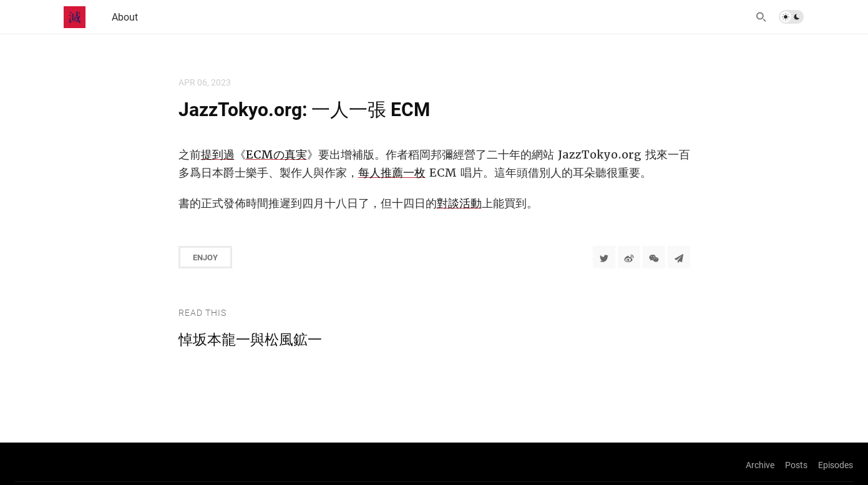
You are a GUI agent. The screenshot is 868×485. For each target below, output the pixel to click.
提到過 (218, 154)
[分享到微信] (654, 257)
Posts (796, 465)
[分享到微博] (629, 257)
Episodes (836, 465)
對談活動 (459, 203)
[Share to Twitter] (604, 257)
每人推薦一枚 (392, 173)
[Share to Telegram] (679, 257)
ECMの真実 (276, 154)
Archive (760, 465)
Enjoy (205, 257)
